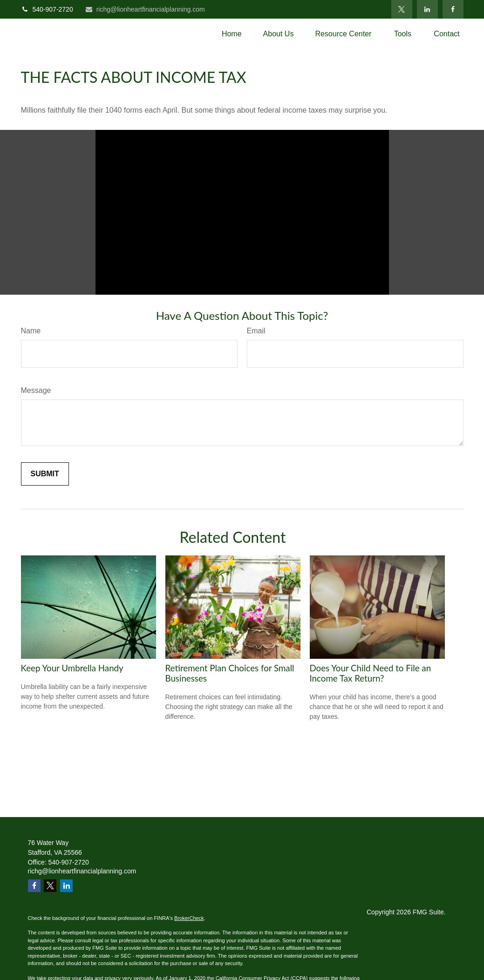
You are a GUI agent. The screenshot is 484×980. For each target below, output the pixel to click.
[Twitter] (402, 9)
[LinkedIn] (427, 9)
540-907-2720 (47, 9)
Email (256, 331)
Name (31, 331)
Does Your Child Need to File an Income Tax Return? (371, 673)
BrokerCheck (189, 918)
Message (36, 390)
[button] (232, 34)
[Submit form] (45, 474)
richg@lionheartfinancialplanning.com (145, 9)
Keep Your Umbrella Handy (72, 668)
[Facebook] (453, 9)
